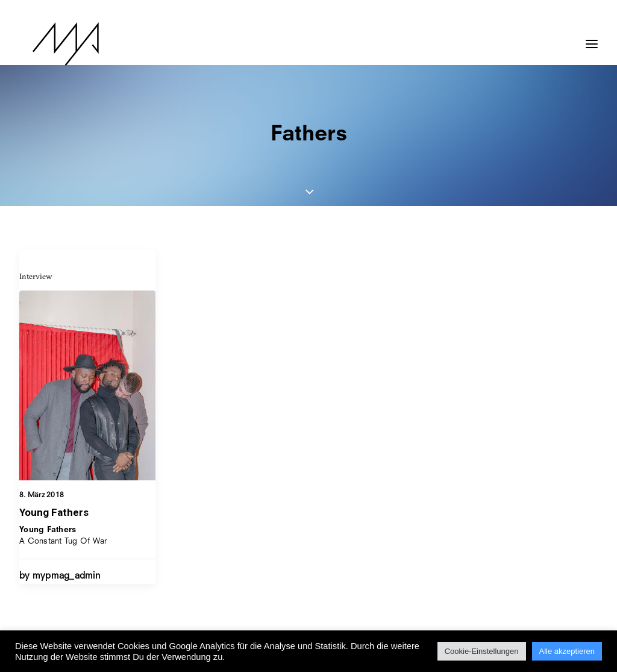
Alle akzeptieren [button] (567, 651)
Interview (36, 276)
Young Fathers (54, 512)
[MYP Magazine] (52, 44)
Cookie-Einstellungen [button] (482, 651)
